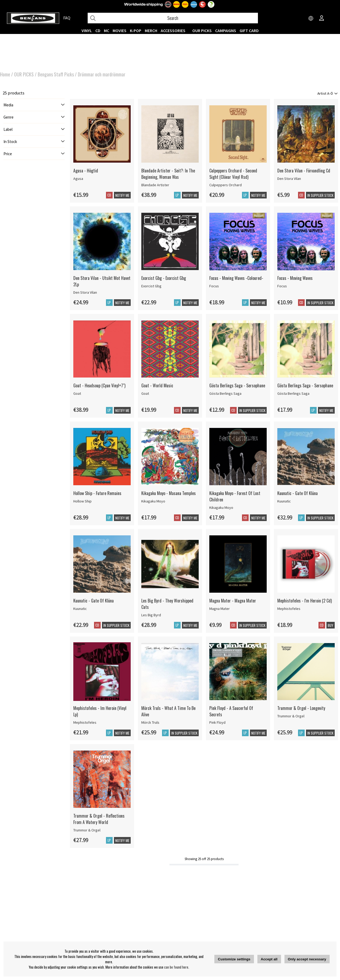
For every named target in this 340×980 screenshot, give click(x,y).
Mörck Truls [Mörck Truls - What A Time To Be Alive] (150, 722)
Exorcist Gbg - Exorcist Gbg (164, 278)
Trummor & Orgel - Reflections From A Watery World (99, 819)
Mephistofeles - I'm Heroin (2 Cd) (305, 601)
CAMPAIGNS (226, 31)
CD (98, 31)
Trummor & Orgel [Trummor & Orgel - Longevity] (291, 716)
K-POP (136, 31)
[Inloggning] (322, 19)
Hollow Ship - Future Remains (97, 493)
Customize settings (234, 959)
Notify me (122, 195)
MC (107, 31)
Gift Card (249, 31)
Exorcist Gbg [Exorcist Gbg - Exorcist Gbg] (151, 286)
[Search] (173, 18)
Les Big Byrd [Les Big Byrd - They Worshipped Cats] (151, 615)
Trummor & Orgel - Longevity (301, 708)
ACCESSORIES (173, 31)
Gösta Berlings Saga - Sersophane (237, 385)
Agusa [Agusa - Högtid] (78, 179)
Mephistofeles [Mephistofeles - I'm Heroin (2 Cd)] (289, 609)
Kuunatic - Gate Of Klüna (297, 493)
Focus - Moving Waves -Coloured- (236, 278)
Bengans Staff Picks (56, 74)
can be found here (176, 967)
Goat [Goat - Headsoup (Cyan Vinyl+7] (77, 393)
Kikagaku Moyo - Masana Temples (169, 493)
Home (5, 74)
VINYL (87, 31)
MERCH (151, 31)
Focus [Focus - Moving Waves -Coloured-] (214, 286)
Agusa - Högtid (86, 171)
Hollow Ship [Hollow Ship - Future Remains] (82, 501)
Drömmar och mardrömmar (102, 74)
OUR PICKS (202, 31)
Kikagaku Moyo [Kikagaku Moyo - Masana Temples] (153, 501)
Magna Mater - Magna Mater (233, 601)
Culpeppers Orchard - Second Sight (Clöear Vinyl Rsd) (233, 174)
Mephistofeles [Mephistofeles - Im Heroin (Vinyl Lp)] (85, 722)
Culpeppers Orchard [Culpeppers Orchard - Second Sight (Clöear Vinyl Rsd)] (226, 185)
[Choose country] (311, 19)
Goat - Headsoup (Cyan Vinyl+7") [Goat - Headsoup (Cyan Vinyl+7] (99, 385)
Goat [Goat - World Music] (145, 393)
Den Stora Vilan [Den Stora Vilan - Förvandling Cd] (289, 179)
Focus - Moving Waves (295, 278)
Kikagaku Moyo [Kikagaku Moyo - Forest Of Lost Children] (221, 508)
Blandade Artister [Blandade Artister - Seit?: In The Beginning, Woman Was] (155, 185)
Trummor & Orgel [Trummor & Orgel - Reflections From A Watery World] (87, 830)
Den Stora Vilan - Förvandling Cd (304, 171)
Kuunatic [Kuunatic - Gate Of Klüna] (284, 501)
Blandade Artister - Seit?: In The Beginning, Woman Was (168, 174)
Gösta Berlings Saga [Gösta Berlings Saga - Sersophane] (225, 393)
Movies (120, 31)
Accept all (269, 959)
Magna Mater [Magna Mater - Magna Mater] (220, 609)
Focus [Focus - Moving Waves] (282, 286)
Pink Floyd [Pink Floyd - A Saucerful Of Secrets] (217, 722)
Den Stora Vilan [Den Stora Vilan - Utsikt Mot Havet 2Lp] (85, 292)
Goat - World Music (157, 385)
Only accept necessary (307, 959)
